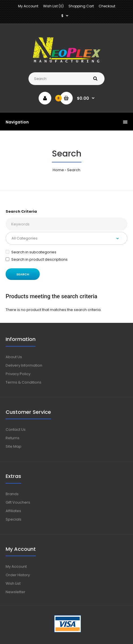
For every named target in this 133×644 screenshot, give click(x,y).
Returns (13, 438)
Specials (14, 519)
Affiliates (13, 511)
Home (58, 170)
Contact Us (16, 429)
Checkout (107, 6)
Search (74, 170)
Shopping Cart (81, 6)
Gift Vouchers (18, 502)
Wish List (13, 583)
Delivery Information (24, 365)
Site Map (14, 446)
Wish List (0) (53, 6)
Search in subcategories (31, 252)
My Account (28, 6)
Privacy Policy (18, 374)
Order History (18, 575)
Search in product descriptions (37, 259)
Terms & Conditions (24, 382)
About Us (14, 357)
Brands (12, 494)
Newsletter (15, 592)
